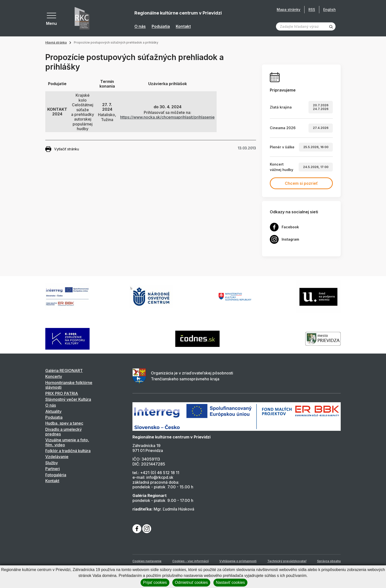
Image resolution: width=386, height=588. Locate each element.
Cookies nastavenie (147, 561)
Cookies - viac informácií (191, 561)
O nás (140, 26)
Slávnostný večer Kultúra (68, 399)
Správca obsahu (329, 561)
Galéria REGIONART (64, 371)
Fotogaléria (56, 475)
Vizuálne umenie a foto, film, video (67, 442)
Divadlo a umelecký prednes (64, 432)
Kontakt (183, 26)
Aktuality (53, 411)
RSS (312, 9)
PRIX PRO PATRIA (62, 393)
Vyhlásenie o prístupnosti (238, 561)
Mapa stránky (289, 10)
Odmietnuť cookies (191, 582)
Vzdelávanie (57, 457)
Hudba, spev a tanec (64, 423)
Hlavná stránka (56, 42)
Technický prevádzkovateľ (287, 561)
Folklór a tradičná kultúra (68, 451)
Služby (52, 463)
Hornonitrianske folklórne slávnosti (69, 385)
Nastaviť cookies (230, 582)
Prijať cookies (155, 582)
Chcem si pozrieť (301, 183)
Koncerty (54, 376)
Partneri (53, 469)
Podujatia (161, 26)
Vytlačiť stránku (62, 149)
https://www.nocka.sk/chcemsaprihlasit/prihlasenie (167, 117)
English (330, 9)
